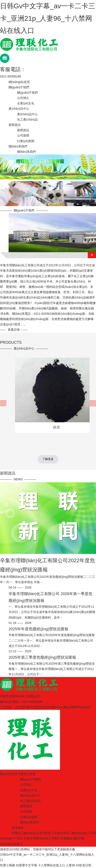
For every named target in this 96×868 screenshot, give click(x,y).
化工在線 (54, 833)
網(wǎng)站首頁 (19, 82)
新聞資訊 (15, 125)
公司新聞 (23, 135)
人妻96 (70, 865)
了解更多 (48, 459)
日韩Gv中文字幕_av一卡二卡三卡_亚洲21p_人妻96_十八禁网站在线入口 (48, 18)
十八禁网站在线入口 (51, 865)
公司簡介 (23, 98)
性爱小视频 (7, 865)
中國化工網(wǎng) (24, 833)
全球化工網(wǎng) (72, 833)
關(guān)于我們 (19, 87)
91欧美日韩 (84, 865)
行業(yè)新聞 (26, 141)
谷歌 (45, 833)
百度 (39, 833)
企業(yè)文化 (26, 103)
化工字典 (90, 833)
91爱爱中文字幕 (27, 865)
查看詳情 (14, 330)
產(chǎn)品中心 (19, 109)
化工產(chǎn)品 (27, 119)
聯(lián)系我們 (18, 146)
